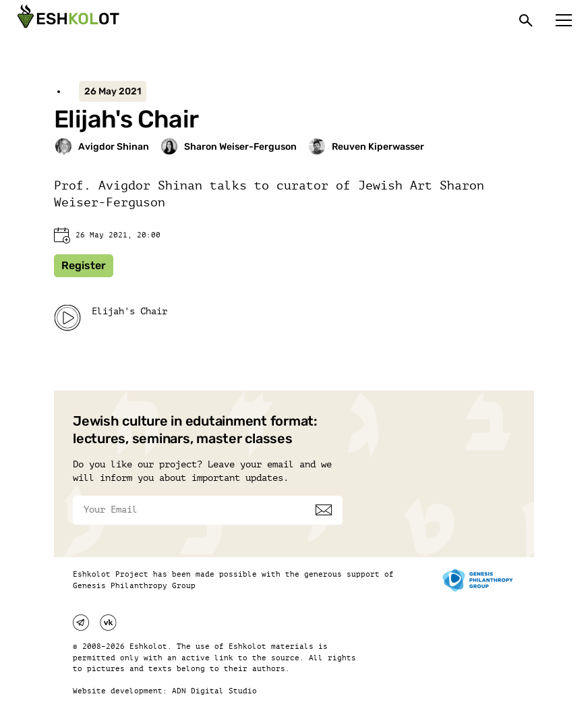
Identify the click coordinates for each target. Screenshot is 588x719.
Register (84, 265)
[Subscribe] (324, 510)
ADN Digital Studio (214, 691)
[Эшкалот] (67, 20)
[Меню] (564, 20)
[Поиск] (526, 20)
